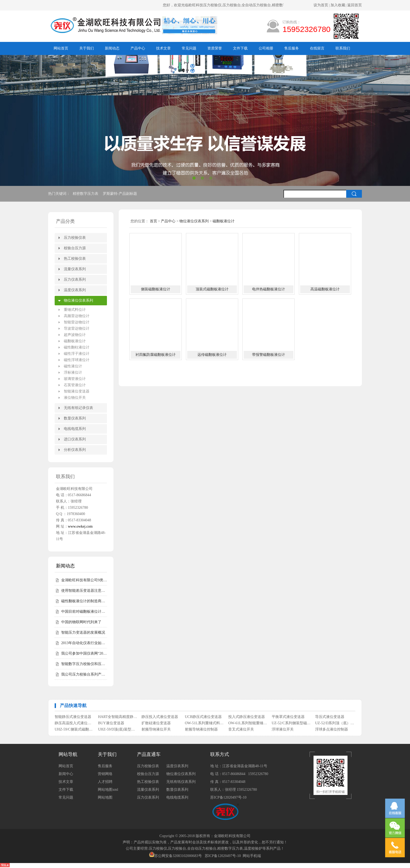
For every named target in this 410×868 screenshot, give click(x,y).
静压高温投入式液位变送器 (74, 723)
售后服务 (292, 48)
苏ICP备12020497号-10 (228, 797)
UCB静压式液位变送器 (203, 717)
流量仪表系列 (75, 269)
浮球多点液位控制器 (332, 729)
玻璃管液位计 (75, 379)
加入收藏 (338, 5)
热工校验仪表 (75, 259)
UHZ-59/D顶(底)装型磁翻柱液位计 (118, 729)
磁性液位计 (73, 366)
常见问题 (189, 48)
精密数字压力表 (86, 194)
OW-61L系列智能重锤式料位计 (248, 723)
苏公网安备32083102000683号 (178, 856)
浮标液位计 (73, 372)
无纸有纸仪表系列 (181, 782)
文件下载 (240, 48)
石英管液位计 (75, 385)
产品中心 (138, 48)
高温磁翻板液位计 (325, 289)
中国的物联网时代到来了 (81, 622)
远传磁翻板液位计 (212, 355)
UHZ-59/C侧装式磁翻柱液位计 (74, 729)
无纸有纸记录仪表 (78, 408)
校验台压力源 (75, 248)
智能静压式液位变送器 (73, 717)
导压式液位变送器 (330, 717)
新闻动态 (112, 48)
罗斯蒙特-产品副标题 (120, 194)
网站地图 (105, 797)
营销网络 (105, 774)
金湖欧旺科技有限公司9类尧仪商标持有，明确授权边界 (84, 580)
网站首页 (61, 48)
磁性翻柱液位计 (77, 347)
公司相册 (266, 48)
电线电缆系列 (75, 429)
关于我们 (87, 48)
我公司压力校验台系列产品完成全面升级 (84, 674)
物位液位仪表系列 (78, 300)
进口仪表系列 (75, 439)
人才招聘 (105, 782)
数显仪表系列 (75, 418)
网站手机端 (252, 856)
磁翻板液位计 (75, 341)
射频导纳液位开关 (156, 729)
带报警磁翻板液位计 (269, 355)
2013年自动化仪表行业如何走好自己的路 (84, 643)
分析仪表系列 (75, 450)
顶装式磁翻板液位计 (212, 289)
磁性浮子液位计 (77, 354)
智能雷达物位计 (77, 322)
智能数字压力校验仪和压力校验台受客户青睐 (84, 664)
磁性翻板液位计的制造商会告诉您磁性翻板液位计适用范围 (84, 601)
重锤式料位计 (75, 310)
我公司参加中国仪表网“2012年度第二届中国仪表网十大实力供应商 (84, 653)
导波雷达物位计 (77, 328)
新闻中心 (66, 774)
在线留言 (317, 48)
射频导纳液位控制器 (201, 729)
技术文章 (163, 48)
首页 (153, 221)
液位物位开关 (75, 398)
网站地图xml (108, 790)
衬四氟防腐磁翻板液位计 (156, 355)
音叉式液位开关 (241, 729)
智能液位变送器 (77, 391)
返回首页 (355, 5)
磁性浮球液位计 (77, 360)
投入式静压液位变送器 (247, 717)
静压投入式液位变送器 (160, 717)
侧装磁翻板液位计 (156, 289)
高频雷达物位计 (77, 316)
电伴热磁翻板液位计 (269, 289)
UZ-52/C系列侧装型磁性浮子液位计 (291, 723)
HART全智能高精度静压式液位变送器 (118, 717)
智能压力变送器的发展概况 (83, 632)
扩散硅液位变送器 (156, 723)
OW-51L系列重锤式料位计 (205, 723)
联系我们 (343, 48)
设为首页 (321, 5)
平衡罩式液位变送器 (288, 717)
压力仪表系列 (75, 280)
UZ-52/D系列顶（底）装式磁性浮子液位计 (335, 723)
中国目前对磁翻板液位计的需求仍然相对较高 (84, 612)
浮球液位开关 (283, 729)
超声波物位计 (75, 335)
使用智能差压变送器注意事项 (84, 591)
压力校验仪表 (75, 238)
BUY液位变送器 (111, 723)
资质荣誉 (215, 48)
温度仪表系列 (75, 290)
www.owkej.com (80, 526)
